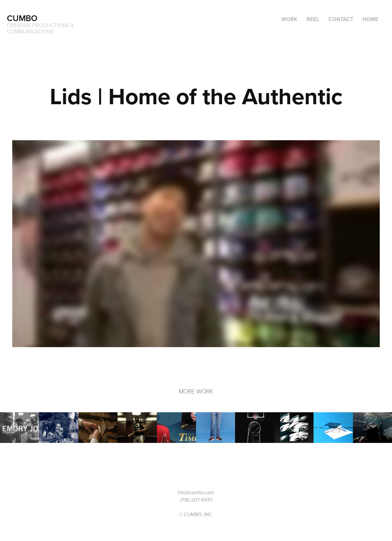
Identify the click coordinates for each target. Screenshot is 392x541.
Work (289, 19)
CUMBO (22, 18)
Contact (341, 19)
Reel (313, 19)
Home (370, 19)
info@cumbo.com (196, 492)
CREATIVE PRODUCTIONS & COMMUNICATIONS (41, 28)
